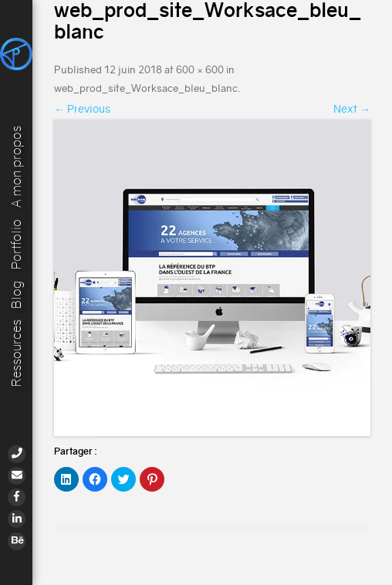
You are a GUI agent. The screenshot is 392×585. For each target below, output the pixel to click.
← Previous (82, 109)
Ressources (17, 353)
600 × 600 (200, 70)
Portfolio (17, 243)
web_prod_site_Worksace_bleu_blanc (146, 88)
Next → (352, 109)
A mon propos (17, 165)
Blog (17, 294)
